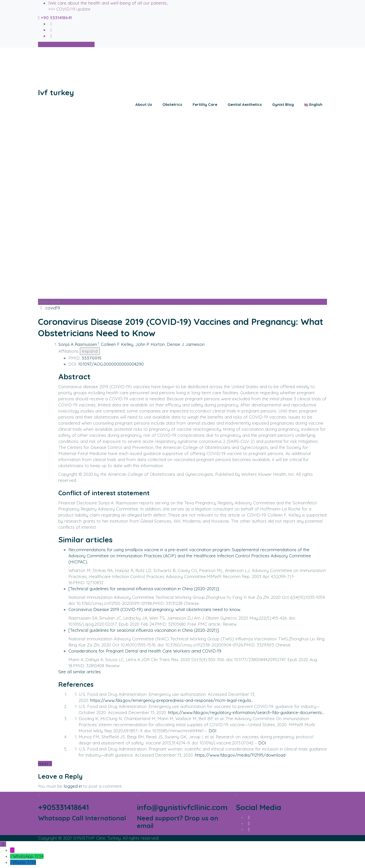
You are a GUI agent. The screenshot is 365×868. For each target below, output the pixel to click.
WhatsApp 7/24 (28, 856)
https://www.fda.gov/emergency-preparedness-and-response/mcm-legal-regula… (172, 700)
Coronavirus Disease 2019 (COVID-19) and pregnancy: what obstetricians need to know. (155, 609)
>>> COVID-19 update (69, 9)
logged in (73, 786)
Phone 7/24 (24, 862)
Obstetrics (172, 104)
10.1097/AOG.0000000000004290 (111, 364)
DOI (213, 731)
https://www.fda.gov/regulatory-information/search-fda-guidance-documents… (246, 712)
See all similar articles (80, 672)
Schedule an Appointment (66, 44)
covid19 (53, 308)
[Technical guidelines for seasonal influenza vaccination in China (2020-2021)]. (144, 589)
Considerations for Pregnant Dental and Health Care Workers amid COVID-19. (145, 651)
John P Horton (150, 344)
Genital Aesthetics (245, 104)
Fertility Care (205, 104)
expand (90, 351)
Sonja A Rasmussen (78, 344)
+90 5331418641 (56, 18)
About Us (144, 104)
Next (45, 764)
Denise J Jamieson (186, 344)
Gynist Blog (283, 104)
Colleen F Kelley (117, 344)
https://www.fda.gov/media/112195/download (240, 755)
